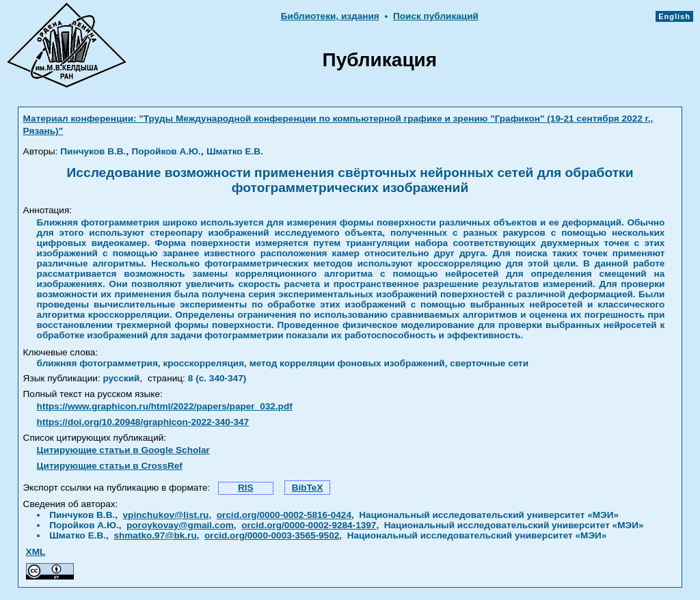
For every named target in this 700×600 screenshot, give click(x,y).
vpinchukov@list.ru (166, 515)
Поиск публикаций (436, 16)
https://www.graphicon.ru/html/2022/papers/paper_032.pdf (165, 406)
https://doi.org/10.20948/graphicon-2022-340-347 (143, 422)
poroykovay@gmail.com (180, 525)
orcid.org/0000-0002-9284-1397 (309, 525)
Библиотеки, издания (330, 16)
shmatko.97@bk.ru (155, 535)
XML (36, 552)
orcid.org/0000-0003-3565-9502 (272, 535)
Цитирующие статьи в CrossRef (110, 466)
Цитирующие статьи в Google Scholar (123, 450)
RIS (246, 488)
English (674, 16)
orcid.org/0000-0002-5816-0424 (284, 515)
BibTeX (308, 488)
